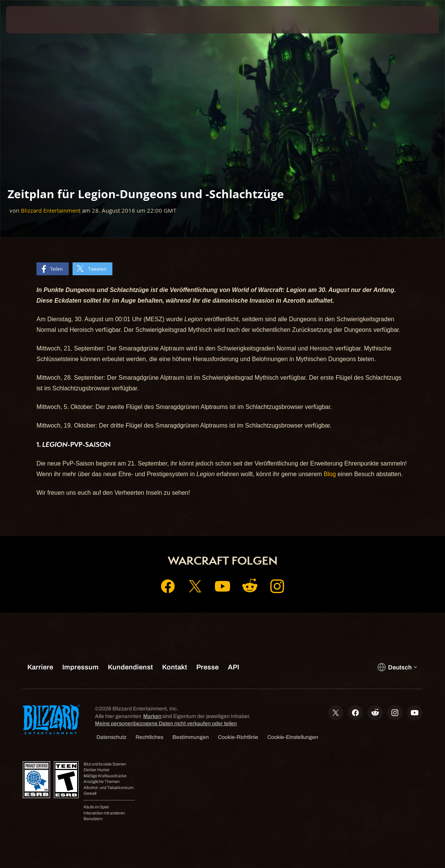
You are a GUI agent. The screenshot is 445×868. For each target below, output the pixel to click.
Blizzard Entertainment (51, 211)
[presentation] (29, 20)
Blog (330, 474)
